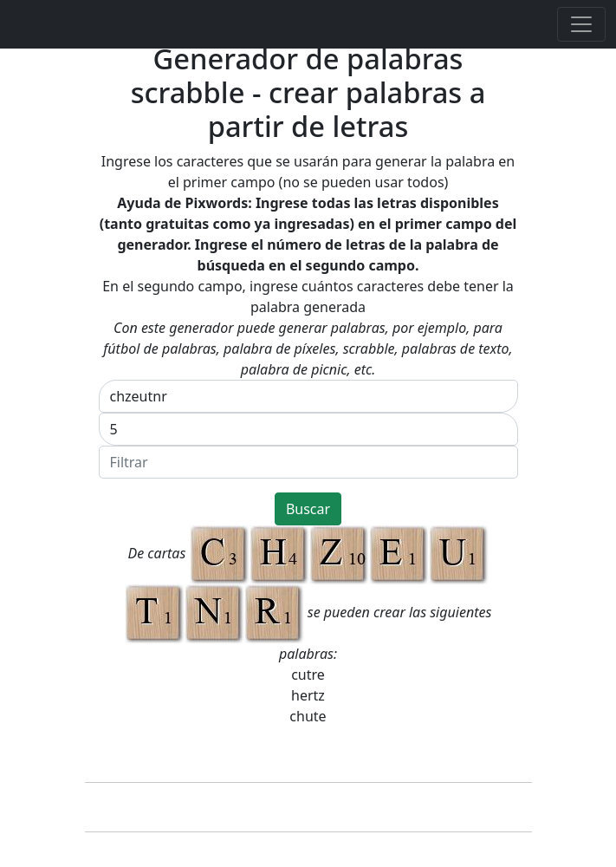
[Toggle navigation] (581, 24)
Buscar (308, 509)
